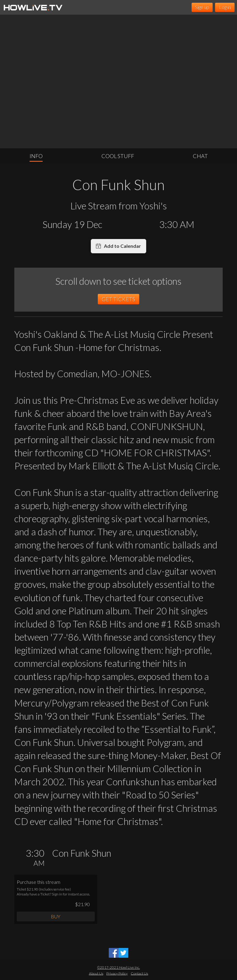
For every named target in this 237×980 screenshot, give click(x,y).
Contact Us (139, 973)
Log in (225, 7)
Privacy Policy (117, 973)
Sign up (202, 7)
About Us (96, 973)
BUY (56, 916)
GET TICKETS (118, 299)
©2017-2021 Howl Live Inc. (118, 967)
